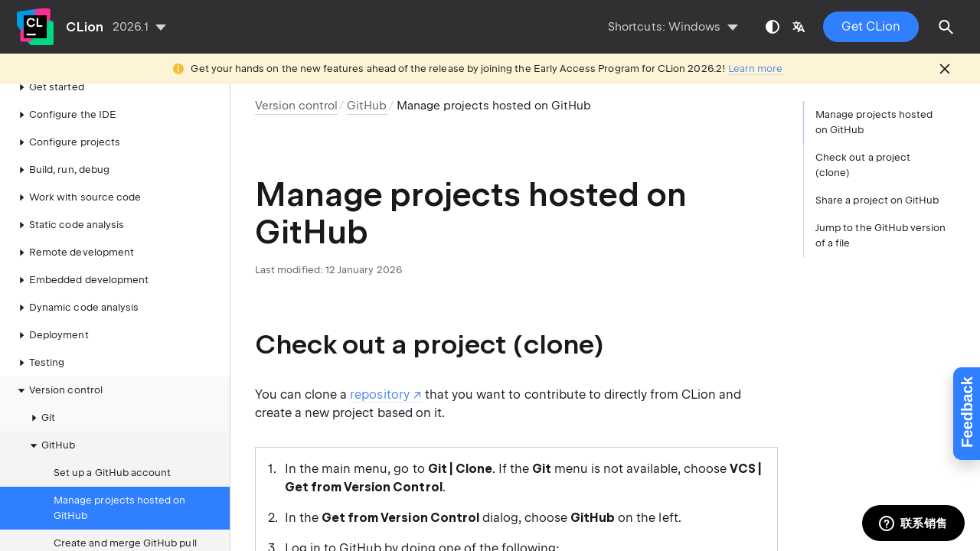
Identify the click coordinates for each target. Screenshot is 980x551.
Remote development (74, 225)
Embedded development (81, 253)
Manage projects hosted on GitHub (119, 480)
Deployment (51, 308)
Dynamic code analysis (76, 280)
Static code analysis (69, 197)
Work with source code (77, 170)
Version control (58, 363)
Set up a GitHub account (112, 445)
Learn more (756, 68)
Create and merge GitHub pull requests (125, 523)
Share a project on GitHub (877, 200)
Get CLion (871, 26)
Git (41, 390)
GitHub (51, 418)
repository (379, 395)
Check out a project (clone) (863, 165)
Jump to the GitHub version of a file (881, 235)
